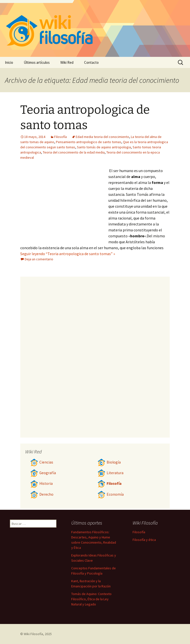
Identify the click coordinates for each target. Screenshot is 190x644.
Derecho (42, 494)
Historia (41, 483)
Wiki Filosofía (33, 634)
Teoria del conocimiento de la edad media (74, 152)
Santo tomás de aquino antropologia (104, 147)
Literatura (110, 473)
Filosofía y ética (144, 540)
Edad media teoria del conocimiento (102, 137)
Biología (109, 462)
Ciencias (42, 462)
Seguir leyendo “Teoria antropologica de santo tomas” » (68, 254)
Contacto (91, 62)
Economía (111, 494)
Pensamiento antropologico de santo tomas (89, 142)
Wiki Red (67, 62)
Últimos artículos (37, 62)
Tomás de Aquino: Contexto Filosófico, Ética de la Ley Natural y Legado (91, 599)
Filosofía (60, 137)
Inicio (9, 62)
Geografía (43, 473)
